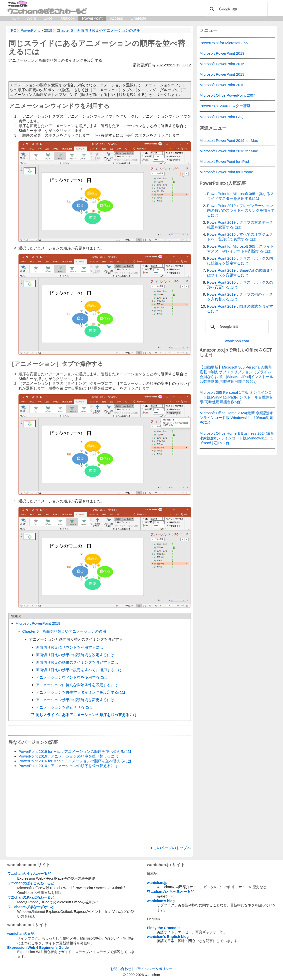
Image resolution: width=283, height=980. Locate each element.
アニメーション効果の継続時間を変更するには (75, 700)
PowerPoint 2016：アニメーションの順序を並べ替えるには (68, 756)
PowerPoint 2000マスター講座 (225, 106)
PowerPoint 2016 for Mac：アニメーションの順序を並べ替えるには (75, 761)
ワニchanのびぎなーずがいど (31, 907)
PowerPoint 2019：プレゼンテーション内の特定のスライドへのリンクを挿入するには (241, 210)
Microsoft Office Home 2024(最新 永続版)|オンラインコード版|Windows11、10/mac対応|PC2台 (237, 418)
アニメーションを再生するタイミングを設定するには (81, 692)
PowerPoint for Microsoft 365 (224, 43)
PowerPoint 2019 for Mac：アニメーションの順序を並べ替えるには (75, 751)
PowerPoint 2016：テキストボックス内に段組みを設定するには (240, 261)
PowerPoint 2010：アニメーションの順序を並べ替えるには (68, 766)
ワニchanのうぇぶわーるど (29, 874)
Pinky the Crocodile (164, 928)
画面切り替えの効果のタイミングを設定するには (77, 662)
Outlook (68, 18)
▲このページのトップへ (170, 848)
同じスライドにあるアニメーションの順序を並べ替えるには (86, 715)
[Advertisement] (100, 807)
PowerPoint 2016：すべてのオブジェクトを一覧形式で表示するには (240, 237)
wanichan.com (237, 341)
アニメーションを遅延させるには (64, 707)
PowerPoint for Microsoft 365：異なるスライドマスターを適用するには (241, 196)
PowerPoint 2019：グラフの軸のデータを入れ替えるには (240, 297)
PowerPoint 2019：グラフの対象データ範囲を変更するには (240, 225)
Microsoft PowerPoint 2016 (222, 64)
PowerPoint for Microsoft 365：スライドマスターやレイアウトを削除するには (241, 249)
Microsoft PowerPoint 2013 (222, 74)
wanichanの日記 (21, 934)
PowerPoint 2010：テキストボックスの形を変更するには (240, 285)
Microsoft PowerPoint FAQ (222, 117)
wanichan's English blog (168, 937)
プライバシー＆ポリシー (153, 969)
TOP (15, 18)
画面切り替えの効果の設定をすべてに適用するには (79, 670)
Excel (49, 18)
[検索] (236, 9)
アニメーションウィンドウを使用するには (71, 677)
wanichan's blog (161, 901)
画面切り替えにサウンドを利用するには (69, 647)
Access (117, 18)
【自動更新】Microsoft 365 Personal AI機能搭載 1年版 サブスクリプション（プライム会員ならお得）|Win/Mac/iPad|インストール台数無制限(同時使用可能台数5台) (236, 374)
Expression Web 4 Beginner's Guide (38, 948)
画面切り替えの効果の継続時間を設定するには (75, 655)
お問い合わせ (121, 969)
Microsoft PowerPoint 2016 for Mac (229, 151)
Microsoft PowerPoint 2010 (222, 85)
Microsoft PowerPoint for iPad (224, 161)
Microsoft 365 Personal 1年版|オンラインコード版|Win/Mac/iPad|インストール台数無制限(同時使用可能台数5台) (236, 397)
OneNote (138, 18)
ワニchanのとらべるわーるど (170, 892)
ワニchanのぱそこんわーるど (31, 883)
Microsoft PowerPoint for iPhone (226, 172)
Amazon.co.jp (214, 350)
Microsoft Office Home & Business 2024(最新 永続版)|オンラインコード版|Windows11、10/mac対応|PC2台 (237, 438)
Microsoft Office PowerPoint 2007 (227, 95)
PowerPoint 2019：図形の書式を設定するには (240, 309)
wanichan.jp (157, 883)
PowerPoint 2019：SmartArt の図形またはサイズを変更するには (241, 273)
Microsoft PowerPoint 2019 (38, 623)
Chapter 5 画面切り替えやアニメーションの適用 (64, 631)
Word (31, 18)
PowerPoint (92, 18)
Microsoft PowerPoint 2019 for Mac (229, 140)
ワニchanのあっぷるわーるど (31, 897)
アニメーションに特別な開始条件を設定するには (77, 685)
